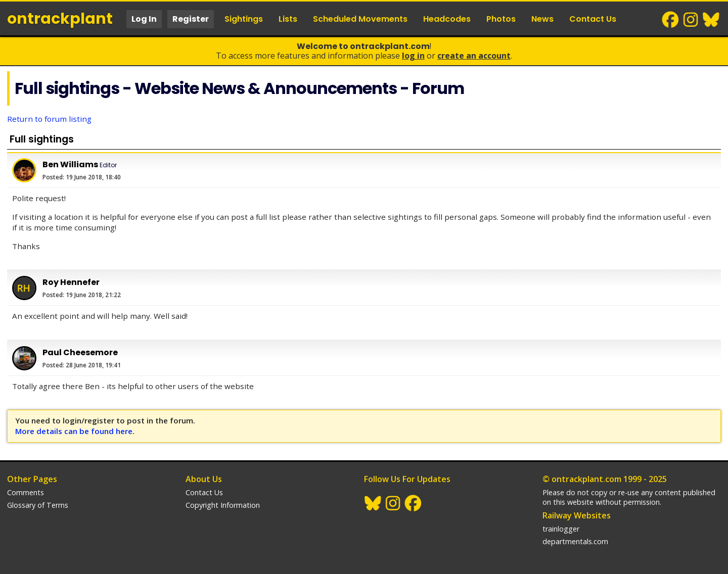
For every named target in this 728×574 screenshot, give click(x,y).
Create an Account (474, 56)
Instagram (691, 20)
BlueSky (711, 20)
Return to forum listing (49, 119)
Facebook (671, 20)
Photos (501, 19)
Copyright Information (223, 505)
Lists (288, 19)
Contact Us (593, 19)
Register (191, 19)
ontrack (60, 19)
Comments (26, 492)
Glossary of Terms (38, 505)
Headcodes (447, 19)
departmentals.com (575, 541)
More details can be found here (74, 431)
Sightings (244, 19)
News (542, 19)
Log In (144, 19)
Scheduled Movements (360, 19)
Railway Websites (577, 515)
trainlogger (561, 529)
